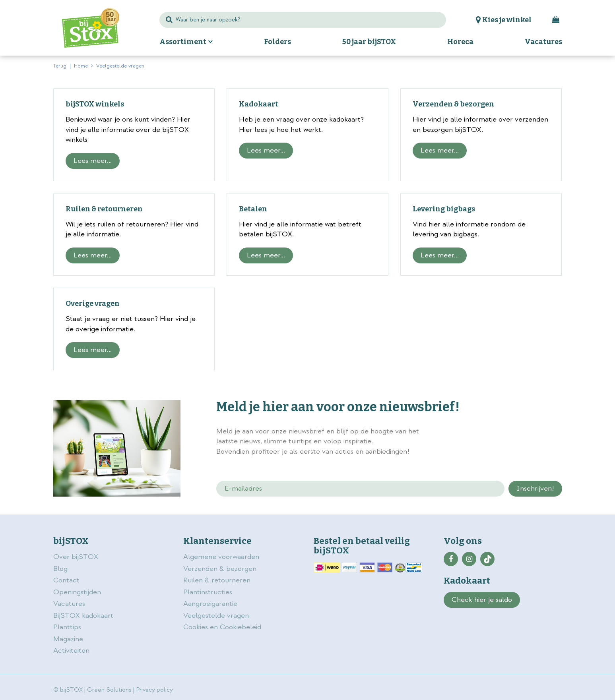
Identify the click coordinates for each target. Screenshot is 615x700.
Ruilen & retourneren (104, 209)
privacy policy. (518, 432)
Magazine (68, 639)
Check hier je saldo (482, 600)
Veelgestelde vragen (216, 616)
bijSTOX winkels (95, 104)
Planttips (67, 627)
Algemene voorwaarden (222, 557)
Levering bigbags (444, 209)
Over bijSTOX (76, 557)
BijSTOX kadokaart (83, 616)
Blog (60, 569)
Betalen (253, 209)
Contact (66, 580)
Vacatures (69, 604)
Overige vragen (93, 304)
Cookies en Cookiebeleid (222, 627)
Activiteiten (71, 651)
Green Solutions (109, 690)
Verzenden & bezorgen (453, 104)
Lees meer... (93, 161)
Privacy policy (154, 690)
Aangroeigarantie (210, 604)
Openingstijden (77, 592)
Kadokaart (259, 104)
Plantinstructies (208, 592)
